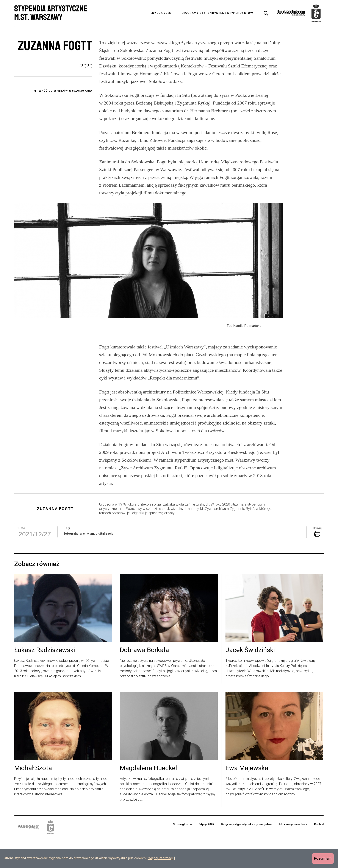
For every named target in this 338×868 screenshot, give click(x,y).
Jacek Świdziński (250, 680)
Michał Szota (33, 798)
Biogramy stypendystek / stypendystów (217, 13)
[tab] (266, 13)
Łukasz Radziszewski (45, 680)
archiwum (87, 563)
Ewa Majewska (247, 798)
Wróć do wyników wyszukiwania (66, 91)
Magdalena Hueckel (148, 798)
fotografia (71, 563)
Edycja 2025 (161, 13)
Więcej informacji (161, 858)
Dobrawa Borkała (144, 680)
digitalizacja (104, 563)
